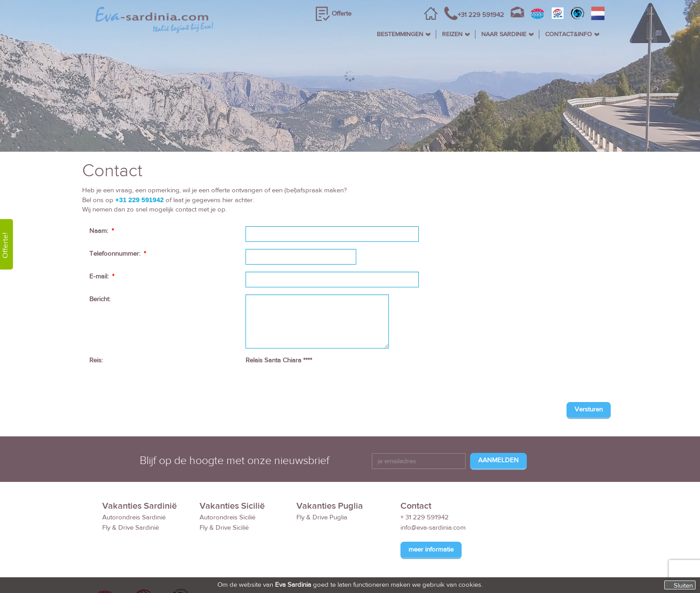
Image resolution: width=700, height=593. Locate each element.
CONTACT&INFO (569, 34)
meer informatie (431, 549)
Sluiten (683, 585)
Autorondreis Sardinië (134, 517)
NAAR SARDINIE (504, 34)
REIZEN (452, 34)
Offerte (342, 14)
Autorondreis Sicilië (227, 517)
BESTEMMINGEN (400, 34)
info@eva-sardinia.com (433, 528)
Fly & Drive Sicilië (224, 528)
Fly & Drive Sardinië (131, 528)
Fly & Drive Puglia (322, 517)
